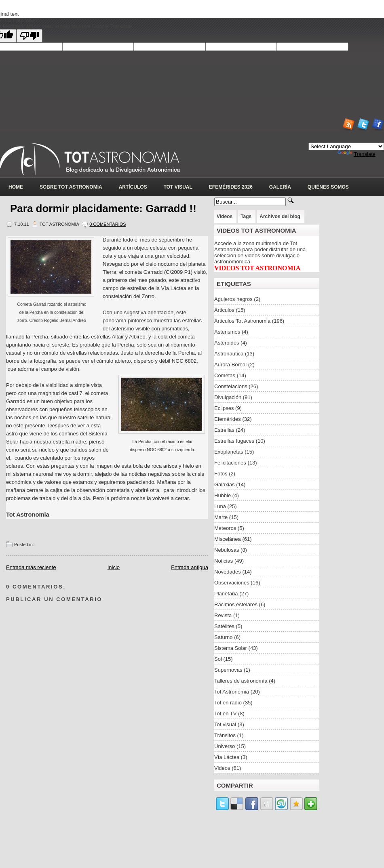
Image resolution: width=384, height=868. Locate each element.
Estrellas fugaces (234, 441)
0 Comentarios (108, 224)
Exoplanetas (229, 452)
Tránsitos (225, 735)
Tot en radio (228, 703)
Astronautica (229, 354)
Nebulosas (227, 550)
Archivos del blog (280, 216)
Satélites (224, 626)
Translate (357, 154)
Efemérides (228, 419)
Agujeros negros (233, 299)
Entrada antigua (190, 567)
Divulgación (228, 397)
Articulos (224, 310)
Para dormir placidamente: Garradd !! (103, 208)
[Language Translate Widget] (346, 146)
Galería (280, 187)
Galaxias (225, 484)
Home (16, 187)
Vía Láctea (227, 757)
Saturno (224, 637)
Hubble (223, 495)
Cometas (225, 375)
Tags (246, 216)
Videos (225, 216)
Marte (221, 517)
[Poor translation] (30, 36)
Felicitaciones (230, 463)
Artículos (133, 187)
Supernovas (228, 670)
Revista (223, 615)
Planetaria (226, 594)
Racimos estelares (236, 604)
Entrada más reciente (31, 567)
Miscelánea (228, 539)
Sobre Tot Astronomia (71, 187)
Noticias (224, 561)
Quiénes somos (328, 187)
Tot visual (225, 724)
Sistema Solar (231, 648)
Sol (218, 659)
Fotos (221, 474)
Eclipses (224, 408)
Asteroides (227, 343)
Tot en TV (225, 714)
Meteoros (225, 528)
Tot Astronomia (232, 692)
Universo (225, 746)
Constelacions (231, 386)
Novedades (228, 572)
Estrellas (224, 430)
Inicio (114, 567)
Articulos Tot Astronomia (242, 321)
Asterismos (227, 332)
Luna (220, 506)
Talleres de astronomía (241, 681)
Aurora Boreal (230, 365)
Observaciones (232, 583)
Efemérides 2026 (231, 187)
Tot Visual (178, 187)
